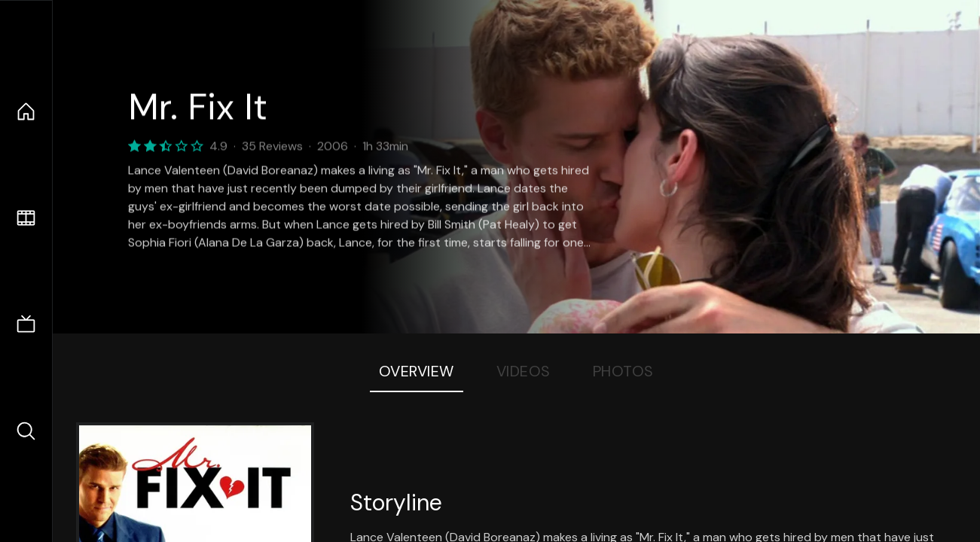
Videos (524, 371)
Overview (417, 371)
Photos (623, 371)
